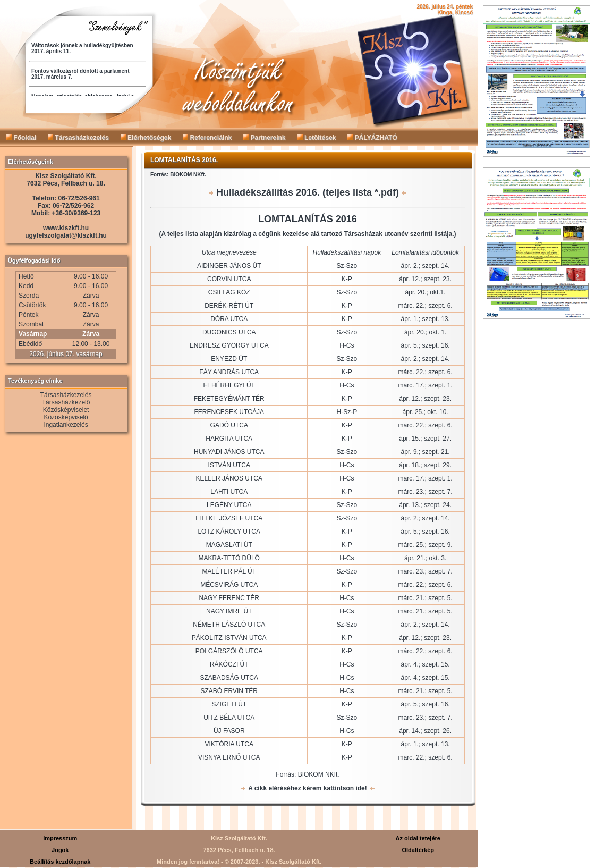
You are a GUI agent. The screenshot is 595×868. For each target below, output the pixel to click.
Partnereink (264, 138)
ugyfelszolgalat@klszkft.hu (66, 235)
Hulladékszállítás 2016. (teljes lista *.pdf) (308, 192)
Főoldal (21, 138)
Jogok (60, 850)
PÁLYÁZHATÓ (372, 138)
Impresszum (60, 838)
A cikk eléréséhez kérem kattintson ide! (308, 788)
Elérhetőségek (146, 138)
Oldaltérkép (418, 850)
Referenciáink (207, 138)
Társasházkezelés (78, 138)
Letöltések (317, 138)
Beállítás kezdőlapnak (60, 862)
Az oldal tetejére (418, 838)
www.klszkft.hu (66, 228)
